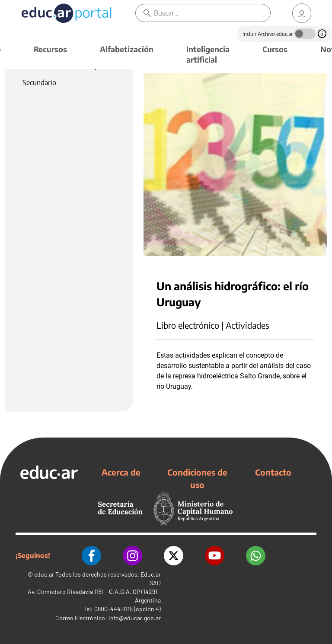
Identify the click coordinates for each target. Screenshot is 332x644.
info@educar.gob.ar (135, 618)
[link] (302, 13)
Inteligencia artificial (208, 54)
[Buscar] (212, 13)
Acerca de (121, 472)
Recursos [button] (50, 49)
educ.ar (44, 574)
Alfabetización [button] (127, 49)
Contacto (273, 472)
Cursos (275, 49)
